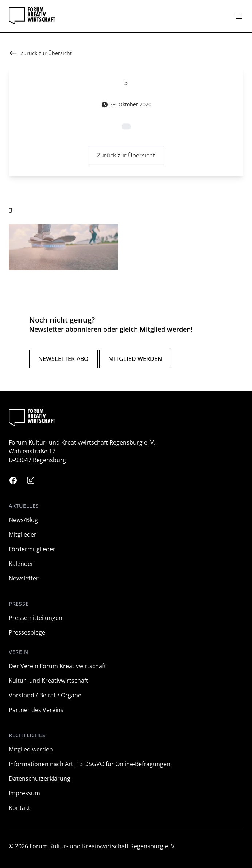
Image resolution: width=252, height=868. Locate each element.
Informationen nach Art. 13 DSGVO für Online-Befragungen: (90, 764)
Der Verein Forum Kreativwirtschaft (57, 666)
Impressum (24, 793)
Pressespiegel (28, 632)
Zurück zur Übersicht (126, 157)
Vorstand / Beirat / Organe (45, 695)
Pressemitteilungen (36, 618)
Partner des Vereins (36, 710)
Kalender (21, 564)
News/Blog (23, 520)
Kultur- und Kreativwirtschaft (49, 681)
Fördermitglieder (32, 549)
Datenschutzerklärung (40, 778)
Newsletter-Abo (63, 359)
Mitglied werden (135, 359)
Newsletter (24, 578)
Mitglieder (23, 534)
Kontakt (20, 808)
